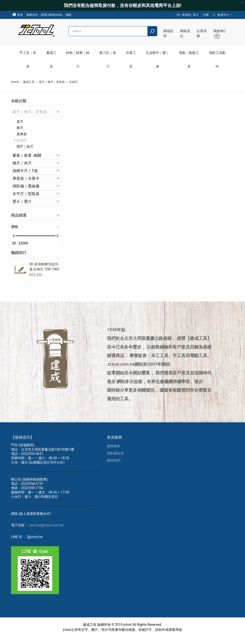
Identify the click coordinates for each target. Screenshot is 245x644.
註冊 (206, 15)
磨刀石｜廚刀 (108, 60)
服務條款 (114, 453)
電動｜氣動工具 (189, 60)
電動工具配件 (217, 60)
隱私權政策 (115, 460)
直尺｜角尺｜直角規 (30, 117)
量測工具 (51, 60)
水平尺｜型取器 (26, 199)
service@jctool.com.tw (47, 532)
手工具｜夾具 (28, 60)
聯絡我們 (114, 467)
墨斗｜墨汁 (22, 206)
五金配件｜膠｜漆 (157, 60)
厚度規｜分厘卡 (26, 183)
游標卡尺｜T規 (25, 176)
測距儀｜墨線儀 (26, 191)
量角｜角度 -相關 (27, 160)
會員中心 (221, 15)
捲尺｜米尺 (22, 168)
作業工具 (131, 60)
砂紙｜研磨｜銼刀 (78, 60)
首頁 (17, 15)
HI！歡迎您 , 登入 (188, 15)
